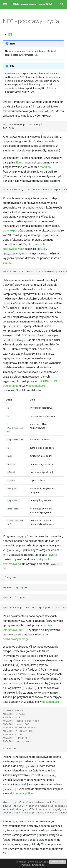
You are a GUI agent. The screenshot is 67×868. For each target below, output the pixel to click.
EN (10, 35)
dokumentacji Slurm (22, 793)
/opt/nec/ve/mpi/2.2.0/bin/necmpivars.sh (35, 271)
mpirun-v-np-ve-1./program (35, 607)
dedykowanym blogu (16, 639)
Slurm (19, 162)
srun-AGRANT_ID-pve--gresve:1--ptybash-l (35, 189)
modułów (45, 167)
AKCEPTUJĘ (58, 862)
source (7, 263)
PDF (35, 55)
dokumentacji (37, 386)
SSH (34, 107)
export (14, 231)
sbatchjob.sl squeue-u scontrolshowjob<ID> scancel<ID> (35, 807)
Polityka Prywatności (33, 865)
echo (6, 231)
